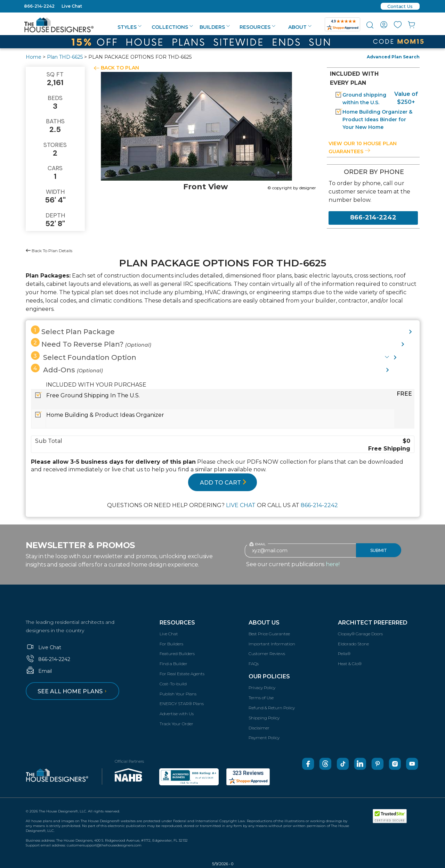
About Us (264, 623)
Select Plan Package (73, 331)
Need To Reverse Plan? (91, 343)
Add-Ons (67, 369)
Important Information (272, 644)
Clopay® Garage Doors (360, 634)
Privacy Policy (262, 688)
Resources (257, 27)
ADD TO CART (223, 483)
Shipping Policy (264, 718)
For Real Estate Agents (182, 674)
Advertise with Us (177, 714)
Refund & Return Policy (272, 708)
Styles (130, 27)
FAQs (254, 664)
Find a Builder (173, 664)
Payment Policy (264, 738)
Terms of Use (261, 698)
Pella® (344, 654)
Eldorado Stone (353, 644)
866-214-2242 (39, 6)
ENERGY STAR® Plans (182, 704)
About (300, 27)
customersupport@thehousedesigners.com (104, 845)
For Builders (171, 644)
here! (333, 564)
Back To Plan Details (49, 251)
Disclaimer (259, 728)
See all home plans (73, 691)
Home (34, 57)
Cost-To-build (173, 684)
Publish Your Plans (178, 694)
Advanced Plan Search (393, 57)
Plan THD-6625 (65, 57)
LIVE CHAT (241, 505)
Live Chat (72, 6)
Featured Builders (177, 654)
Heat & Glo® (350, 664)
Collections (172, 27)
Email (39, 671)
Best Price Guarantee (269, 634)
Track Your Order (176, 724)
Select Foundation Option (84, 356)
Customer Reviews (267, 654)
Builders (215, 27)
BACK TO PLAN (120, 68)
